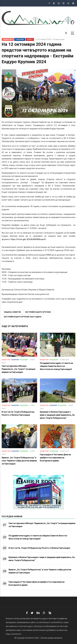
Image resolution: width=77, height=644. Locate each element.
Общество (8, 39)
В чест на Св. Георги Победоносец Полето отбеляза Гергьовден (39, 548)
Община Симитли (12, 312)
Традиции (24, 360)
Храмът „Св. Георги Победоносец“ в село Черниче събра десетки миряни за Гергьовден (40, 571)
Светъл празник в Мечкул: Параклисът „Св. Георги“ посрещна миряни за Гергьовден (42, 525)
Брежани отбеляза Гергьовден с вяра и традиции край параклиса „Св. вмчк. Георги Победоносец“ (42, 559)
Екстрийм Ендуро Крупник (38, 312)
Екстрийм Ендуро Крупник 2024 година (23, 317)
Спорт (30, 39)
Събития (20, 39)
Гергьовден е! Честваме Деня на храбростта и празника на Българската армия (36, 583)
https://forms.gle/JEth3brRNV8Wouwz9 (28, 239)
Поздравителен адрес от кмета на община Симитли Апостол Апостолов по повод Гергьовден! (38, 537)
